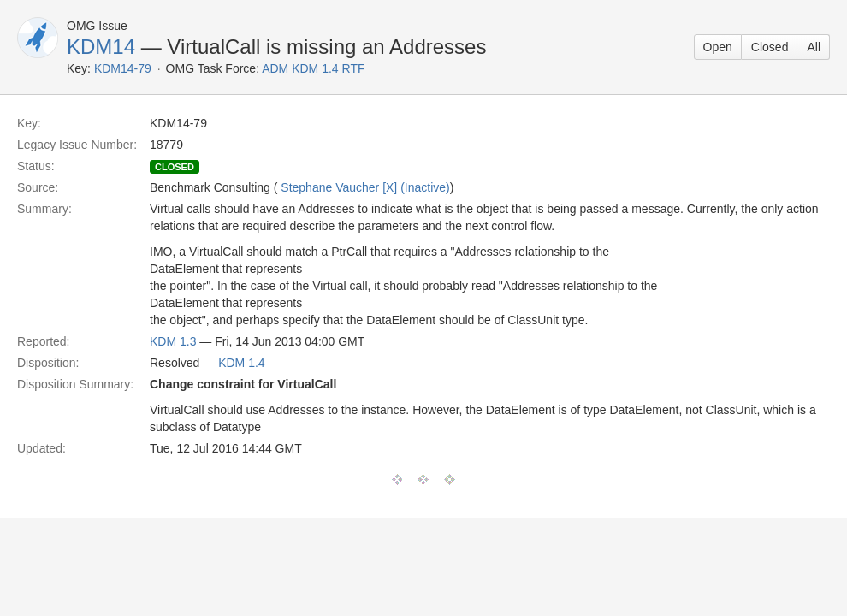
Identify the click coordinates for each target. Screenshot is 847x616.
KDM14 (101, 47)
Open (718, 47)
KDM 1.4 (241, 363)
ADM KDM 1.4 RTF (313, 68)
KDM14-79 (123, 68)
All (814, 47)
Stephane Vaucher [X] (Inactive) (365, 187)
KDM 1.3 (173, 341)
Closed (770, 47)
